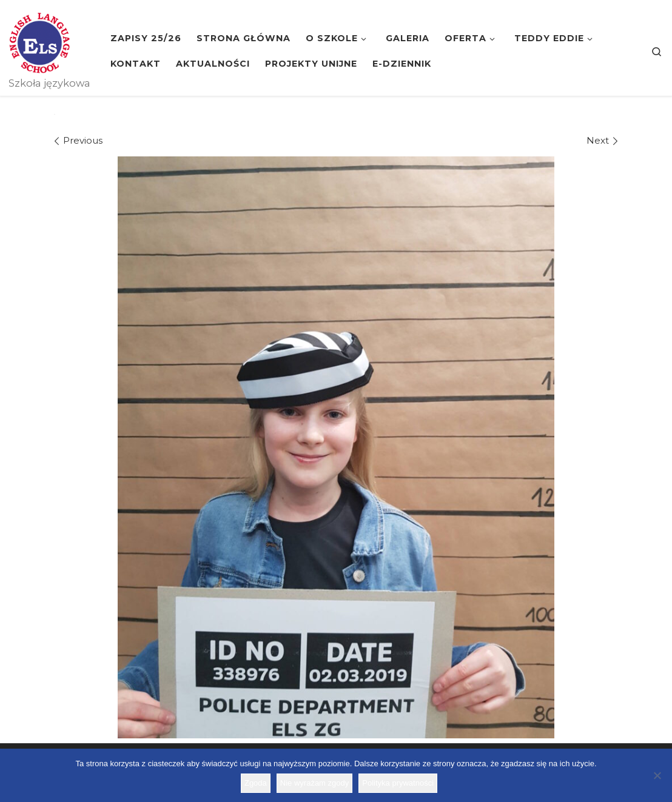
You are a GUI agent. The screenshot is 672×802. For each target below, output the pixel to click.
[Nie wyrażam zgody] (657, 775)
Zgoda (256, 783)
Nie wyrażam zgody (314, 783)
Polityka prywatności (398, 783)
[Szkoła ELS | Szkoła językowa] (39, 41)
